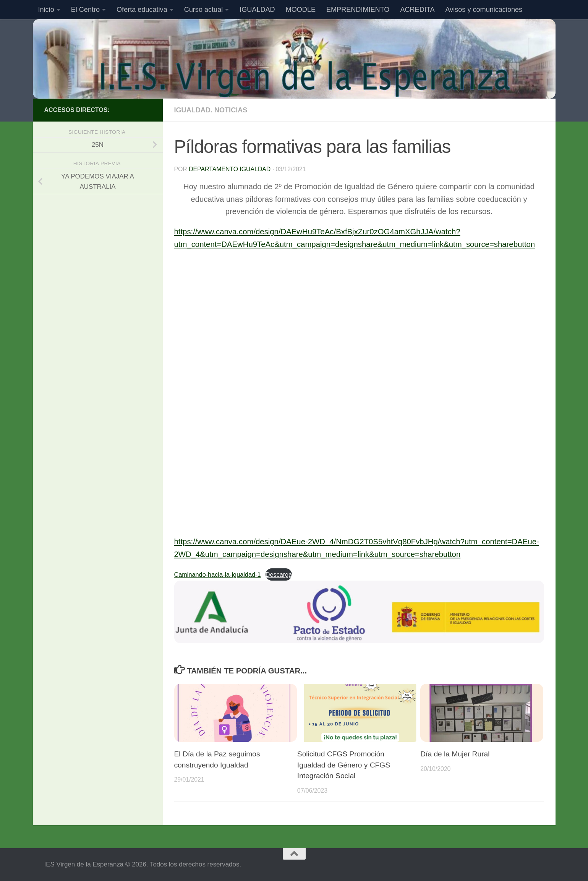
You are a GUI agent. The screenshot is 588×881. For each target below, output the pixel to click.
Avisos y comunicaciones (484, 10)
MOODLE (301, 10)
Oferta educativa (142, 10)
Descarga (279, 574)
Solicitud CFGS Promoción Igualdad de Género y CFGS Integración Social (344, 765)
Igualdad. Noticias (211, 110)
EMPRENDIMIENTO (358, 10)
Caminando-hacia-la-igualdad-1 (218, 574)
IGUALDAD (257, 10)
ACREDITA (417, 10)
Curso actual (204, 10)
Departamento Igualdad (230, 169)
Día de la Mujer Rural (455, 754)
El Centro (85, 10)
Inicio (46, 10)
